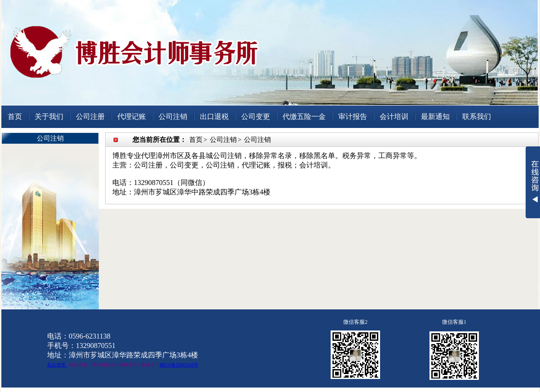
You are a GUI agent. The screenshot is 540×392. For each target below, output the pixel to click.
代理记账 (132, 117)
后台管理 (56, 365)
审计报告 (353, 117)
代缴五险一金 (304, 117)
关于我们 (49, 117)
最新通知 (435, 117)
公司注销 (173, 117)
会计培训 (394, 117)
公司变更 (256, 117)
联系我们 (477, 117)
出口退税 (214, 117)
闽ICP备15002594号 (179, 365)
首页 (15, 117)
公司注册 (90, 117)
